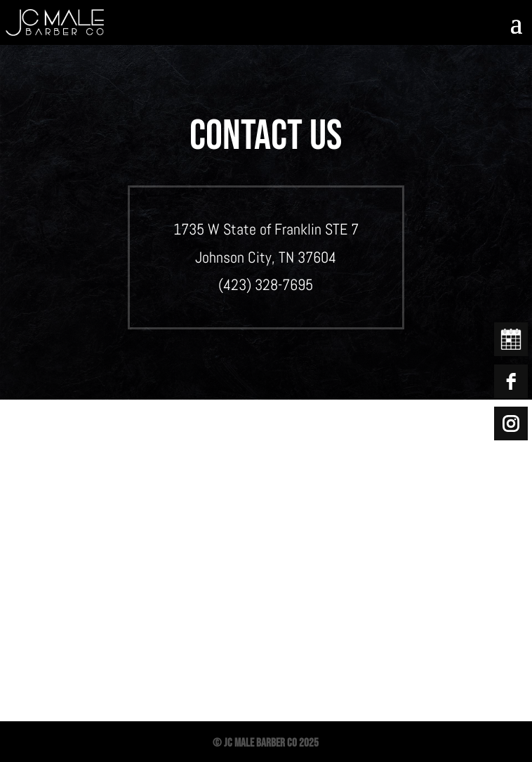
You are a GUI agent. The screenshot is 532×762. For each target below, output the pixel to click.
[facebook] (511, 381)
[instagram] (511, 423)
